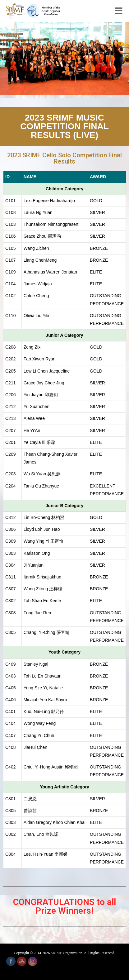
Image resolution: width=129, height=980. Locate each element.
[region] (64, 58)
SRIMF (56, 953)
